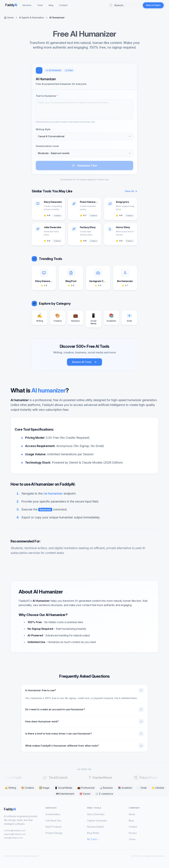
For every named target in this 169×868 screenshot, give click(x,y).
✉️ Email (142, 788)
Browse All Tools (84, 362)
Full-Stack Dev (53, 821)
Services (27, 5)
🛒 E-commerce (104, 794)
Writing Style (43, 129)
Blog (51, 5)
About (132, 814)
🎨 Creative (28, 788)
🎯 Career (85, 794)
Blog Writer (93, 833)
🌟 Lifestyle (158, 788)
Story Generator (96, 814)
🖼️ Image (44, 788)
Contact (63, 5)
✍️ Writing (10, 788)
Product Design (54, 833)
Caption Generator (97, 821)
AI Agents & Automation (32, 17)
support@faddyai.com (15, 834)
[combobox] (84, 136)
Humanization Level (47, 146)
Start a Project (153, 5)
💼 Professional (86, 788)
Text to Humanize (47, 96)
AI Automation (53, 814)
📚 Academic (125, 788)
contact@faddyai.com (15, 830)
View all (131, 191)
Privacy (133, 833)
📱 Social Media (63, 788)
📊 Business (106, 788)
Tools (40, 5)
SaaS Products (54, 827)
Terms (132, 839)
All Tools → (94, 839)
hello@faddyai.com (13, 838)
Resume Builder (96, 827)
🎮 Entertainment (65, 794)
